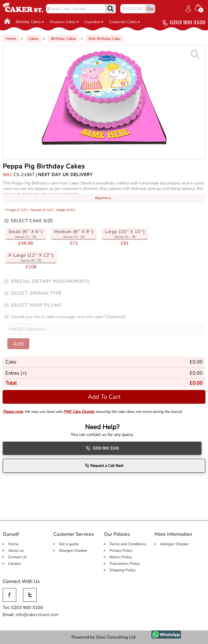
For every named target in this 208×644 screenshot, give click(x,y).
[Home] (7, 21)
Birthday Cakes (30, 22)
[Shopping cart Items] (200, 8)
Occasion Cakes (64, 22)
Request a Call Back (104, 466)
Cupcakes (94, 22)
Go (150, 9)
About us (16, 551)
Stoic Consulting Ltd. (116, 637)
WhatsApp (162, 633)
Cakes (33, 39)
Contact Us (17, 557)
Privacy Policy (121, 551)
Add (18, 344)
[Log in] (188, 9)
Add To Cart (104, 397)
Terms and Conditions (128, 544)
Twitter (29, 591)
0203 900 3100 (102, 448)
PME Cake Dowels (79, 412)
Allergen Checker (73, 551)
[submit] (110, 9)
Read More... (104, 198)
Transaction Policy (125, 564)
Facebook (9, 591)
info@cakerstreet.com (37, 615)
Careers (14, 564)
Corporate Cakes (125, 22)
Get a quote (69, 544)
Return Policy (121, 557)
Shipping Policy (122, 570)
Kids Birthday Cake (104, 39)
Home (11, 39)
